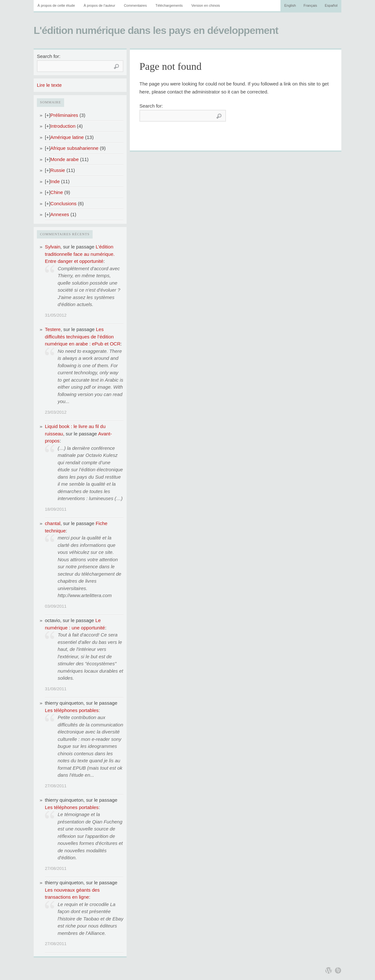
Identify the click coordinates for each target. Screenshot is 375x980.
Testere (53, 329)
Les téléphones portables (72, 710)
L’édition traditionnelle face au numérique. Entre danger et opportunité (80, 254)
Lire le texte (49, 85)
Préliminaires (64, 115)
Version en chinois (206, 5)
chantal (53, 523)
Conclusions (63, 203)
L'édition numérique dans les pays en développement (156, 30)
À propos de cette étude (56, 5)
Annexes (60, 214)
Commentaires (135, 5)
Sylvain (53, 247)
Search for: (49, 56)
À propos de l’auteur (99, 5)
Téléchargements (169, 5)
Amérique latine (67, 137)
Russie (58, 170)
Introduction (63, 126)
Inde (55, 181)
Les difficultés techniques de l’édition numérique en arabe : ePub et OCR (83, 336)
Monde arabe (64, 159)
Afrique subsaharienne (74, 148)
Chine (57, 192)
